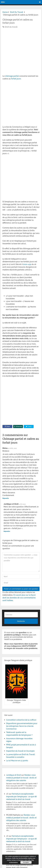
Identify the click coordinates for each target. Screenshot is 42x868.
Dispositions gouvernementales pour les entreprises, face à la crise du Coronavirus (22, 726)
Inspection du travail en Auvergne (20, 751)
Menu (3, 2)
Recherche (21, 621)
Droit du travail (11, 27)
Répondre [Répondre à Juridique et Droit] (7, 531)
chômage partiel (12, 76)
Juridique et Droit (13, 775)
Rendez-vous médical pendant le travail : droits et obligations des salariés (21, 778)
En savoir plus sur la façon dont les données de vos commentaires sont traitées (19, 598)
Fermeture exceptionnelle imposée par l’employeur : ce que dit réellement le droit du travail (21, 797)
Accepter (26, 862)
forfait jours (16, 79)
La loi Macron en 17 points (17, 761)
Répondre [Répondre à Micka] (6, 498)
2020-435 (27, 264)
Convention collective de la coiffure (21, 720)
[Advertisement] (21, 52)
